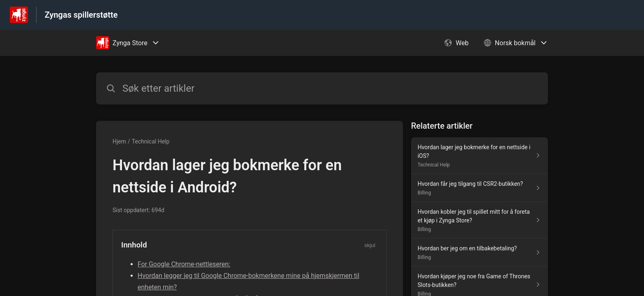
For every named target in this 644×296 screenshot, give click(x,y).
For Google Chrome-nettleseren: (184, 264)
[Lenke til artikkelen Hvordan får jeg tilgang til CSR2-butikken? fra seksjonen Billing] (480, 188)
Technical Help (151, 141)
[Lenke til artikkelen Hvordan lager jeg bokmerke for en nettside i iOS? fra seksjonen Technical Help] (480, 156)
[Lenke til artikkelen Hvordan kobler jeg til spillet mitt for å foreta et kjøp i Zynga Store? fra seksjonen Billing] (480, 220)
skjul (370, 245)
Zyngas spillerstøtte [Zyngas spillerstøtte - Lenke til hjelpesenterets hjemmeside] (81, 15)
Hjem (119, 141)
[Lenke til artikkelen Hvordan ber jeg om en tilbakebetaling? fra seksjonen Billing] (480, 252)
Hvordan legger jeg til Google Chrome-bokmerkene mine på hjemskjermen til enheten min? (248, 281)
